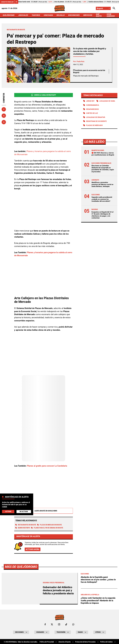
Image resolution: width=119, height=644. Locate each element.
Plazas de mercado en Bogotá (49, 525)
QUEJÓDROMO (9, 15)
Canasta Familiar (7, 2)
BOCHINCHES (74, 15)
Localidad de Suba (107, 101)
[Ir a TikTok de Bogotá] (66, 624)
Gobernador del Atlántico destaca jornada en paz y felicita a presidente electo (58, 590)
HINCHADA (48, 15)
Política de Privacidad (47, 642)
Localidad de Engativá (96, 117)
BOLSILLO (61, 15)
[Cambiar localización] (103, 8)
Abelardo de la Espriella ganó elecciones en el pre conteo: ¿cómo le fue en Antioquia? (98, 580)
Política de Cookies (106, 642)
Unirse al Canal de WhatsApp (44, 95)
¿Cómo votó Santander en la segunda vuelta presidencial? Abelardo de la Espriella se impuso (98, 601)
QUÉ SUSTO (99, 15)
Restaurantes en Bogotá (26, 525)
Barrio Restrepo (23, 528)
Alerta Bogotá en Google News (44, 511)
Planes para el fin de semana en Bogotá (47, 528)
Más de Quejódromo (21, 567)
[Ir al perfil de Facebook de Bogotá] (45, 624)
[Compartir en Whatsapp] (4, 122)
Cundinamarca (93, 105)
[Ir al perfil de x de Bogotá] (52, 624)
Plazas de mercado (94, 125)
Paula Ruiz (81, 61)
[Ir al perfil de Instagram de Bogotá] (59, 624)
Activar (8, 511)
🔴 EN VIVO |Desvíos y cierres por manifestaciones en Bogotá (103, 154)
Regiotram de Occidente (96, 121)
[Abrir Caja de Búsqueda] (114, 8)
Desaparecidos (92, 109)
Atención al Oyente (64, 642)
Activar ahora (32, 549)
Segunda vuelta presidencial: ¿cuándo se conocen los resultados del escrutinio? (102, 199)
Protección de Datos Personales (85, 642)
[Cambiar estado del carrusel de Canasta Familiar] (16, 2)
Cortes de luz (92, 113)
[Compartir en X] (4, 116)
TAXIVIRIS (36, 15)
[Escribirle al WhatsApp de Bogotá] (73, 624)
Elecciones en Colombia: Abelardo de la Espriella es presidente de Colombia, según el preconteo (103, 169)
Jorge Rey (90, 101)
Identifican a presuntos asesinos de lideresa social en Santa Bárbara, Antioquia (102, 185)
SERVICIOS (88, 15)
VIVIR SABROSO (111, 15)
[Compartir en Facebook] (4, 109)
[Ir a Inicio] (59, 8)
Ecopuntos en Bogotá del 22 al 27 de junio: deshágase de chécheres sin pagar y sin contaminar (102, 215)
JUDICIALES (23, 15)
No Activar (24, 512)
